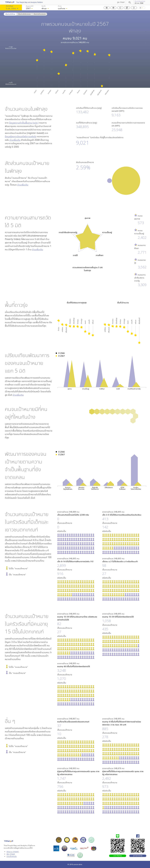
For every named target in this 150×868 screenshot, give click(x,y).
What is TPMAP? (13, 852)
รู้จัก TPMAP (121, 2)
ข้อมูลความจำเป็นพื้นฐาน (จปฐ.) (24, 123)
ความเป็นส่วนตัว (12, 856)
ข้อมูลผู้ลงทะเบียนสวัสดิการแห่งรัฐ (21, 136)
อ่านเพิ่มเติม (15, 140)
